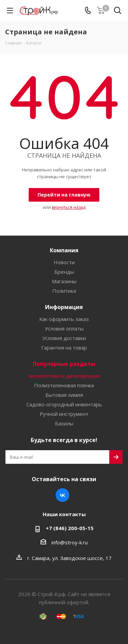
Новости (64, 262)
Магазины (64, 281)
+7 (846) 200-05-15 (70, 528)
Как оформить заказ (64, 319)
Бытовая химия (64, 395)
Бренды (64, 272)
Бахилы (64, 423)
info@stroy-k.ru (70, 542)
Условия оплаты (64, 328)
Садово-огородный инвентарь (64, 404)
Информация (64, 307)
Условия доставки (64, 338)
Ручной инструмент (64, 414)
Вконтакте (62, 495)
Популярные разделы (64, 364)
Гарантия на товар (64, 348)
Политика (64, 291)
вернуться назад (69, 207)
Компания (64, 250)
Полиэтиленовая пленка (64, 385)
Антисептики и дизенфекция (64, 376)
